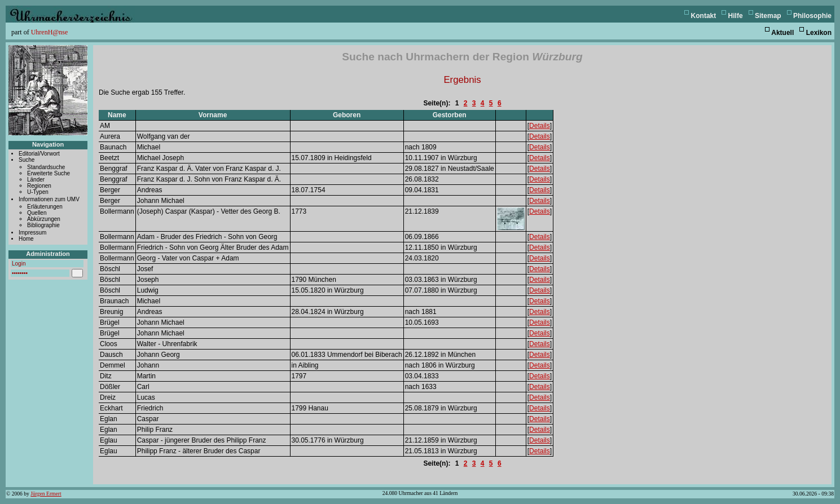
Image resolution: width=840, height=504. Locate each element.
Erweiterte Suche (49, 173)
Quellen (37, 213)
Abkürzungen (44, 219)
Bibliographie (43, 225)
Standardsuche (46, 167)
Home (26, 239)
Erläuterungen (45, 207)
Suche (27, 160)
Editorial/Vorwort (39, 154)
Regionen (39, 186)
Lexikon (819, 33)
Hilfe (736, 16)
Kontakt (704, 16)
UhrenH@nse (50, 32)
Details (540, 126)
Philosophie (812, 16)
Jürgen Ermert (46, 494)
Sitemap (768, 16)
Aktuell (782, 33)
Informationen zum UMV (49, 199)
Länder (36, 180)
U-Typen (38, 192)
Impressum (32, 233)
